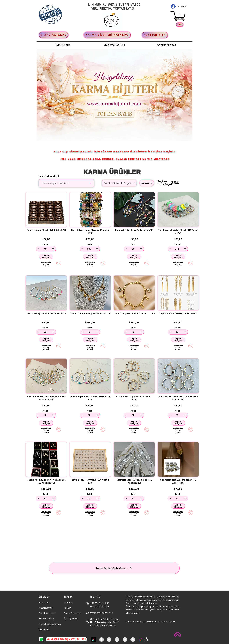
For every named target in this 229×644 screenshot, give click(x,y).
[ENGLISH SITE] (155, 35)
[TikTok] (94, 640)
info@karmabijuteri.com (102, 613)
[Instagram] (140, 640)
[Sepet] (180, 24)
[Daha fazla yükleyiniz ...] (114, 568)
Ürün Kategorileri (49, 176)
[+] (54, 249)
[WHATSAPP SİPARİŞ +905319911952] (66, 639)
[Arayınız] (147, 183)
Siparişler (68, 602)
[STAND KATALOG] (54, 35)
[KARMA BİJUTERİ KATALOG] (107, 35)
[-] (38, 249)
